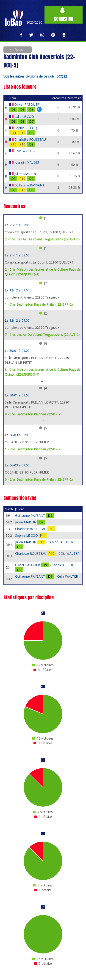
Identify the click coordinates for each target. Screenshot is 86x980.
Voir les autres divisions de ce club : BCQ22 (35, 76)
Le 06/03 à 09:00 (17, 435)
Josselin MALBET (27, 162)
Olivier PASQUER (27, 104)
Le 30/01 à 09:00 (17, 351)
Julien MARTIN (25, 174)
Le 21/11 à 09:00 (17, 225)
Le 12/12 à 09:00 (17, 290)
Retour (19, 50)
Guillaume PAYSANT (29, 185)
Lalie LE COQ (24, 117)
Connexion (64, 15)
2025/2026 (34, 22)
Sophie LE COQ (26, 128)
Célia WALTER (25, 151)
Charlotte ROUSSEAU (30, 139)
